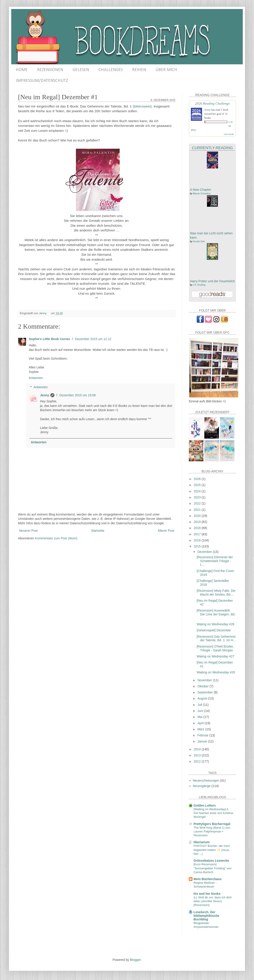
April (201, 723)
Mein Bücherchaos (207, 879)
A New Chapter (201, 190)
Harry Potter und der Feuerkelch (212, 281)
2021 (198, 510)
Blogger (135, 960)
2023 (198, 497)
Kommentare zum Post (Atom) (56, 538)
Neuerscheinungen (206, 780)
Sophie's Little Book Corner (49, 339)
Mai (200, 717)
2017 (198, 534)
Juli (200, 705)
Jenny (45, 395)
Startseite (98, 531)
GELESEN (81, 70)
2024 (198, 491)
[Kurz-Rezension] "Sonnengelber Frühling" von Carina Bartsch (213, 868)
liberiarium (202, 842)
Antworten (36, 378)
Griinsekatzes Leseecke (211, 861)
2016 (198, 540)
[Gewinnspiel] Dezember (214, 630)
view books (229, 134)
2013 (198, 755)
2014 (198, 749)
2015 (198, 546)
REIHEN (139, 70)
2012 (198, 761)
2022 (198, 503)
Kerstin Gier (199, 241)
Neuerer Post (28, 531)
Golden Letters (205, 805)
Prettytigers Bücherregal (212, 824)
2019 (198, 522)
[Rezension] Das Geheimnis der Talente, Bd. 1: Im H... (216, 638)
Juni (201, 711)
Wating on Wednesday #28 (215, 624)
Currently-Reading (212, 148)
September (205, 692)
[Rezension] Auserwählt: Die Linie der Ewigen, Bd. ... (216, 614)
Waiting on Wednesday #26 (216, 672)
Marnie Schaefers (202, 194)
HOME (22, 70)
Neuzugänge (202, 786)
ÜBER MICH (166, 70)
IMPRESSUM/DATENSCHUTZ (42, 81)
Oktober (203, 686)
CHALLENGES (111, 70)
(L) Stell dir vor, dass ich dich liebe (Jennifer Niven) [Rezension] (213, 901)
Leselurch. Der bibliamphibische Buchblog (206, 916)
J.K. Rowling (199, 285)
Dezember (205, 552)
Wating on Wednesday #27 (215, 656)
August (203, 698)
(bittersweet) (142, 106)
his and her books (207, 894)
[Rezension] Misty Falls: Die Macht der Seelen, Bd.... (216, 593)
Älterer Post (166, 531)
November (205, 680)
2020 (198, 516)
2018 (198, 528)
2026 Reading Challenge (212, 103)
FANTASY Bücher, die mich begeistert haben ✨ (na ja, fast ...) (212, 850)
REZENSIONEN (50, 70)
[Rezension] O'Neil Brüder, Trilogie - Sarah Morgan (215, 648)
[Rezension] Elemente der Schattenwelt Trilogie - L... (215, 561)
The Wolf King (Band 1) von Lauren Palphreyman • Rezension (212, 832)
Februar (203, 735)
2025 (198, 485)
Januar (203, 741)
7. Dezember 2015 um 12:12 (91, 339)
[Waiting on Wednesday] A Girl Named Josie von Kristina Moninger (213, 813)
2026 (198, 479)
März (201, 729)
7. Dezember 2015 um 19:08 (76, 395)
